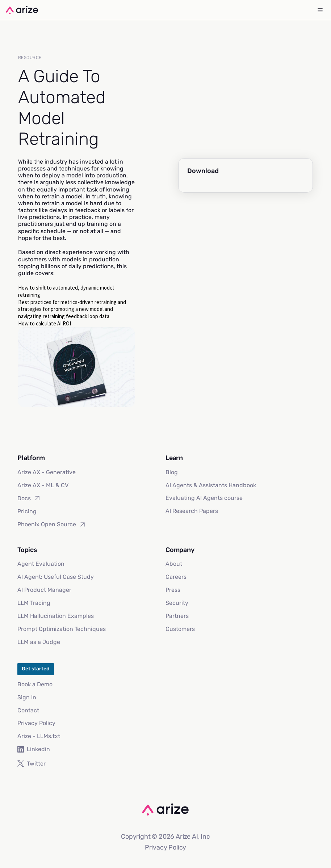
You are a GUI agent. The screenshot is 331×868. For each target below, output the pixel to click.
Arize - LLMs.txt (39, 736)
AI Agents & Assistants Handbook (211, 485)
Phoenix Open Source (52, 524)
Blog (172, 472)
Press (173, 590)
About (174, 564)
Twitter (32, 764)
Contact (28, 710)
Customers (180, 629)
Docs (29, 498)
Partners (177, 616)
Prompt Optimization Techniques (62, 629)
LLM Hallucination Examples (56, 616)
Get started (36, 669)
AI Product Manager (44, 590)
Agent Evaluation (41, 564)
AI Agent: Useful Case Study (56, 577)
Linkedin (34, 749)
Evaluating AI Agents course (204, 498)
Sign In (27, 697)
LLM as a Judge (39, 642)
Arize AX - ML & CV (43, 485)
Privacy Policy (36, 723)
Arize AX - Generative (47, 472)
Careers (176, 577)
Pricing (27, 511)
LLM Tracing (34, 603)
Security (177, 603)
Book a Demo (35, 684)
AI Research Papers (192, 511)
